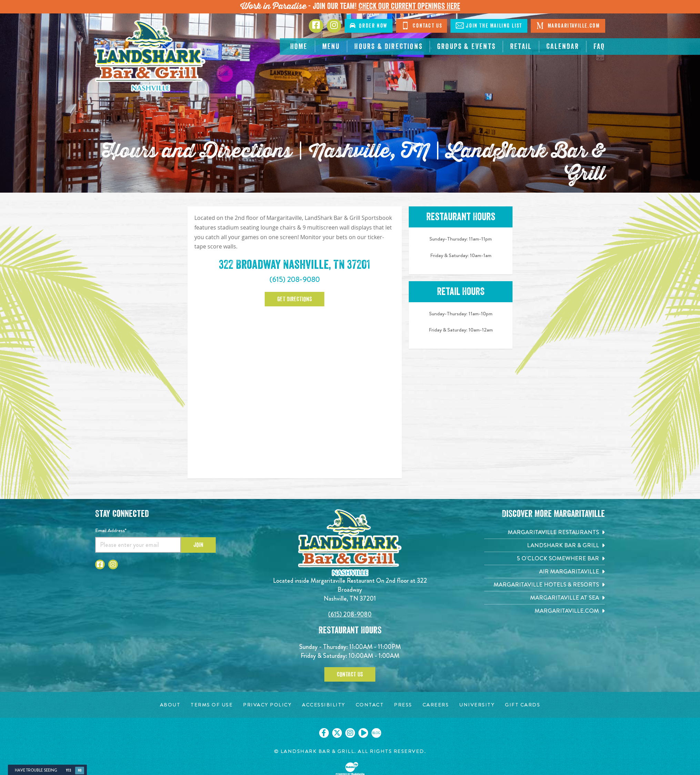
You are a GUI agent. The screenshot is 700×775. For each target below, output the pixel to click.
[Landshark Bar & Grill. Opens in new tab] (545, 545)
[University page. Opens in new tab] (477, 705)
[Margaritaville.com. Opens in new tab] (545, 611)
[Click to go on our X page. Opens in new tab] (337, 733)
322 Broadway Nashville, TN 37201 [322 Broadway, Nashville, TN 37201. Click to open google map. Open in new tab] (295, 265)
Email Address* (111, 530)
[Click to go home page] (150, 56)
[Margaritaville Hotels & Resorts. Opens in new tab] (545, 585)
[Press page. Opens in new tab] (403, 705)
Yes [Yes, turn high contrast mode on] (68, 770)
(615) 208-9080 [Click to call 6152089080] (295, 279)
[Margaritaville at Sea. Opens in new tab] (545, 598)
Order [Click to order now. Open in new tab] (369, 26)
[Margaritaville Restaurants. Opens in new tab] (545, 532)
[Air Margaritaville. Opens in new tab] (545, 572)
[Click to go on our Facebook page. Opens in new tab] (324, 733)
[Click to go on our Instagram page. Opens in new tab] (350, 733)
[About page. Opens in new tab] (170, 705)
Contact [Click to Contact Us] (422, 26)
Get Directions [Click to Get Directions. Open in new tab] (295, 299)
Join (198, 545)
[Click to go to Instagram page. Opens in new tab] (334, 26)
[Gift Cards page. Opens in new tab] (523, 705)
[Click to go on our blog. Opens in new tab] (376, 733)
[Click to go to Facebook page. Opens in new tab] (316, 26)
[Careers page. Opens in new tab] (436, 705)
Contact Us (350, 674)
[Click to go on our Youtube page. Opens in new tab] (363, 733)
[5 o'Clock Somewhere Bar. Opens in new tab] (545, 558)
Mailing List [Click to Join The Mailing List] (489, 26)
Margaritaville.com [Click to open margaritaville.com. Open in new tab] (568, 26)
